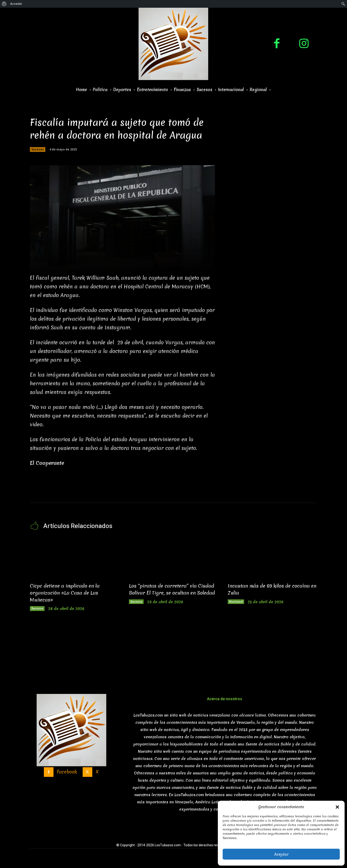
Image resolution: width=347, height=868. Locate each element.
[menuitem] (4, 4)
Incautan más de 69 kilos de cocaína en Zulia (265, 589)
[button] (337, 807)
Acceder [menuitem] (16, 4)
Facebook (66, 776)
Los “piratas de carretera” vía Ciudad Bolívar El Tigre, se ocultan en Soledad (168, 593)
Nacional (239, 602)
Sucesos (38, 149)
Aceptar (281, 854)
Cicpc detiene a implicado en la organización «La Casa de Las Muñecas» (71, 593)
